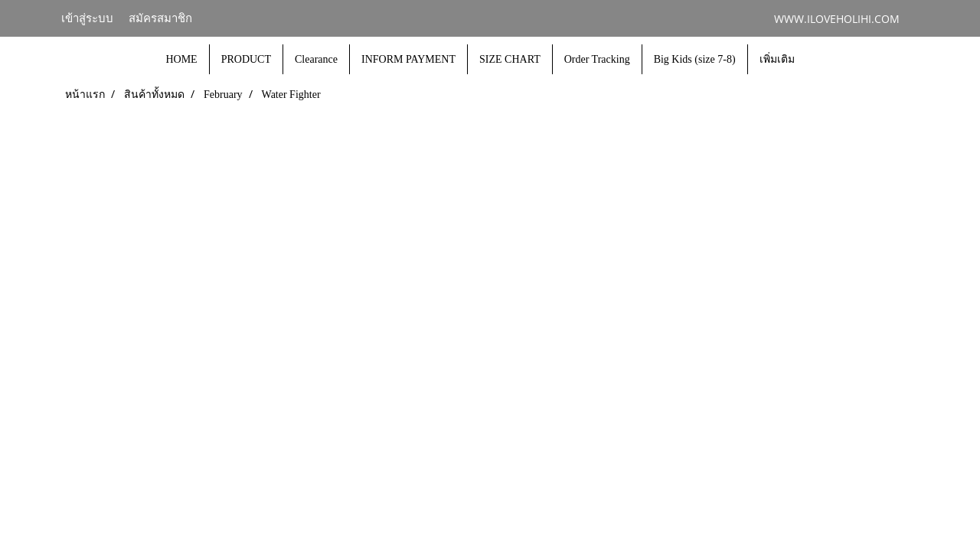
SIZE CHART (510, 59)
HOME (181, 59)
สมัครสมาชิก (160, 18)
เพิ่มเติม (777, 59)
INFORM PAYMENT (408, 59)
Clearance (316, 59)
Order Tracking (597, 59)
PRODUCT (246, 59)
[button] (820, 60)
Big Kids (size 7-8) (695, 59)
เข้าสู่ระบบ (87, 18)
